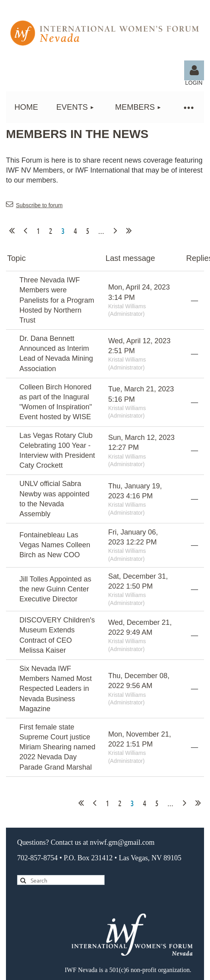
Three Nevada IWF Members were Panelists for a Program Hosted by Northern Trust (57, 300)
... (101, 231)
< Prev (25, 231)
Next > (115, 231)
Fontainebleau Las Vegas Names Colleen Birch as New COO (55, 545)
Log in (194, 70)
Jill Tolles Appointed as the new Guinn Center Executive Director (55, 589)
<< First (12, 231)
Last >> (129, 231)
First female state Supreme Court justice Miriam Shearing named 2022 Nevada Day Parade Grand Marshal (57, 747)
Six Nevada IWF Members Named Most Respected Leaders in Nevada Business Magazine (56, 689)
